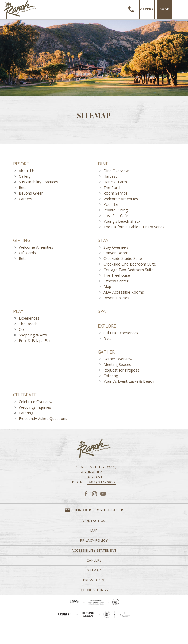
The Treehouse (117, 275)
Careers (25, 199)
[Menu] (180, 10)
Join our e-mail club (95, 510)
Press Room (94, 580)
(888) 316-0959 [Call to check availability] (131, 10)
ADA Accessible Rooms (124, 292)
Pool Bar (111, 204)
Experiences (29, 318)
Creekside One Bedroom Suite (130, 264)
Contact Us (94, 521)
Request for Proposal (122, 370)
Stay (103, 240)
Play (18, 311)
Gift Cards (27, 253)
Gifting (22, 240)
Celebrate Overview (36, 402)
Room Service (116, 193)
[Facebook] (86, 494)
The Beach (28, 324)
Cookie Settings (94, 590)
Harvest (110, 176)
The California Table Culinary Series (134, 227)
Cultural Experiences (121, 333)
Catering (111, 376)
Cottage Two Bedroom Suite (128, 270)
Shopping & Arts (33, 335)
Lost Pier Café (116, 216)
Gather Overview (118, 359)
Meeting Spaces (117, 364)
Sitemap (94, 570)
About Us (27, 171)
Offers (147, 9)
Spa (102, 311)
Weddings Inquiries (35, 407)
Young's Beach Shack (122, 221)
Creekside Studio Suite (123, 258)
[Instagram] (94, 494)
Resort (21, 164)
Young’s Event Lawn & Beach (129, 381)
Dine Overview (116, 171)
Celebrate (25, 395)
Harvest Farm (115, 182)
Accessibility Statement (94, 550)
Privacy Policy (94, 541)
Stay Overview (116, 247)
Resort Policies (116, 298)
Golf (22, 329)
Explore (107, 326)
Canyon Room (116, 253)
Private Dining (116, 210)
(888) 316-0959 (102, 482)
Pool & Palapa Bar (35, 341)
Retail (24, 187)
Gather (106, 352)
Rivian (109, 338)
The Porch (112, 187)
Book (166, 13)
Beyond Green (31, 193)
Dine (103, 164)
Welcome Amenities (121, 199)
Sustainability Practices (38, 182)
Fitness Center (116, 281)
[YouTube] (103, 494)
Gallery (25, 176)
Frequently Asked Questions (43, 418)
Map (107, 287)
